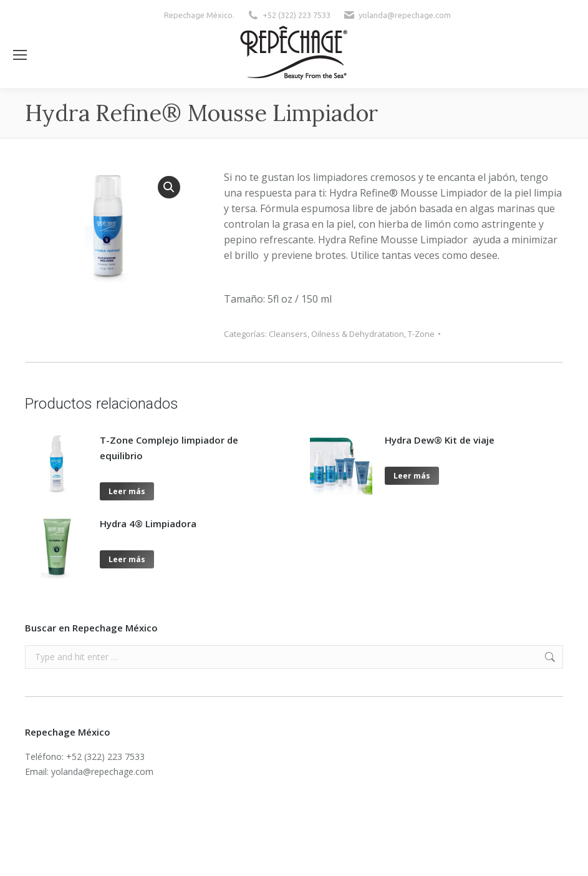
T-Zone (421, 334)
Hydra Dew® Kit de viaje (440, 440)
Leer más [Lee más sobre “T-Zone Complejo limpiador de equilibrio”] (127, 491)
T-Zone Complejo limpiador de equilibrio (169, 448)
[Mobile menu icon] (20, 55)
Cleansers (288, 334)
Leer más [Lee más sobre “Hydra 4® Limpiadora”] (127, 559)
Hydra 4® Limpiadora (148, 523)
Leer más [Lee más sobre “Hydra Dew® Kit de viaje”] (412, 476)
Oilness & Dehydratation (358, 334)
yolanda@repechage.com (405, 15)
